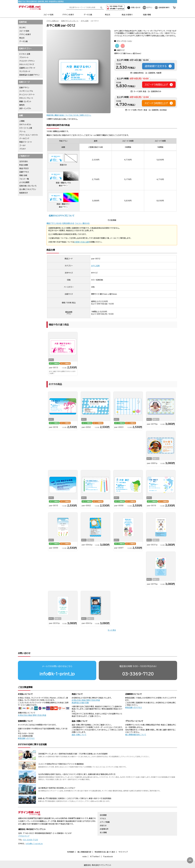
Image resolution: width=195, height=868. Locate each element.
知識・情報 (147, 15)
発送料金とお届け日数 (80, 693)
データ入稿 (88, 15)
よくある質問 (24, 182)
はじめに (23, 27)
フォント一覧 (24, 179)
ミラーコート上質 (26, 128)
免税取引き (24, 193)
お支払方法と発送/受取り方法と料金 (32, 706)
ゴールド (23, 145)
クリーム (22, 132)
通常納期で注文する (158, 66)
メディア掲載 (105, 813)
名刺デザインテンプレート (70, 21)
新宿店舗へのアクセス (134, 698)
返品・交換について (79, 725)
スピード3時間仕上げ (159, 103)
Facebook (108, 847)
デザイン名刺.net (53, 21)
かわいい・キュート (26, 98)
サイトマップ (123, 842)
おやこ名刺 (85, 21)
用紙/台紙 (23, 175)
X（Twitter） (95, 847)
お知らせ (103, 816)
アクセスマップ (24, 826)
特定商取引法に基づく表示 (105, 842)
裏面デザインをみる (54, 223)
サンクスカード (25, 71)
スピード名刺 (48, 15)
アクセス (103, 809)
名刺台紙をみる (68, 223)
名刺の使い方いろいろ (28, 186)
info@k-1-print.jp (117, 9)
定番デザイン (24, 88)
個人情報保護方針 (84, 842)
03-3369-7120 (138, 664)
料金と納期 (24, 165)
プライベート (24, 57)
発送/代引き (24, 168)
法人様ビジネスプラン (28, 189)
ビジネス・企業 (25, 54)
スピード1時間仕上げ (159, 85)
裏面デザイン (63, 186)
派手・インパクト (25, 108)
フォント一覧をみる (82, 223)
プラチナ (23, 149)
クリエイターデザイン (27, 61)
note (85, 847)
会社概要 (103, 806)
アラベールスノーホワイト (29, 135)
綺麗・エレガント (25, 102)
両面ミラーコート (26, 142)
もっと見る (112, 630)
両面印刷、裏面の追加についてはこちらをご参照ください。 (69, 115)
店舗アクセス (24, 172)
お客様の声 (104, 819)
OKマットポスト (25, 125)
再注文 (108, 15)
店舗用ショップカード (27, 68)
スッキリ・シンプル (26, 91)
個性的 (22, 105)
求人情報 (103, 823)
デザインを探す (68, 15)
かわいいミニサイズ (27, 64)
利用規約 (71, 842)
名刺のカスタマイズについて (61, 216)
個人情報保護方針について (136, 725)
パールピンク (24, 138)
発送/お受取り (127, 15)
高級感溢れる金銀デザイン (29, 75)
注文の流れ (24, 161)
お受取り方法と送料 (82, 242)
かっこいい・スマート (27, 95)
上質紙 (22, 121)
